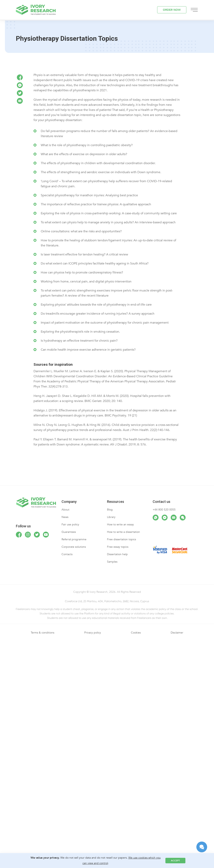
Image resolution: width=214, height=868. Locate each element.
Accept (175, 861)
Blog (110, 510)
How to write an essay (120, 525)
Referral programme (74, 539)
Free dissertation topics (122, 539)
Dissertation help (117, 554)
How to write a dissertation (123, 532)
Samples (112, 562)
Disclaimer (177, 633)
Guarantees (69, 532)
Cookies (136, 633)
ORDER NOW (172, 10)
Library (111, 517)
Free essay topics (118, 547)
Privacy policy (93, 633)
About (65, 510)
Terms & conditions (43, 633)
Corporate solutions (74, 547)
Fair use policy (70, 525)
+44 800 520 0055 (164, 510)
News (65, 517)
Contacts (67, 554)
